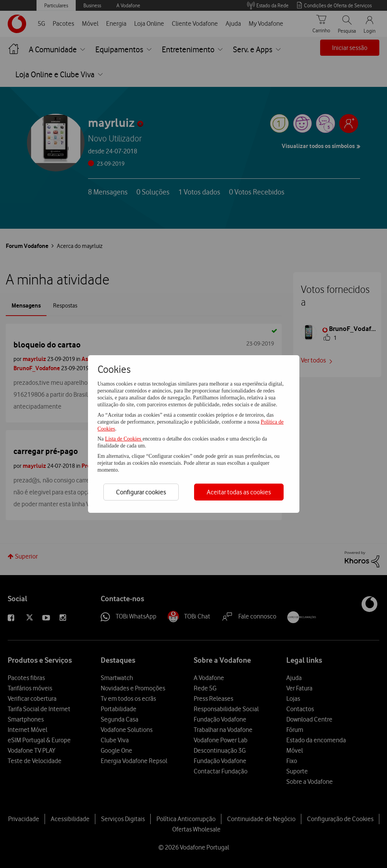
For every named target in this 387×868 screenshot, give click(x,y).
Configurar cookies (141, 492)
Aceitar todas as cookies (239, 492)
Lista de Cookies (124, 439)
